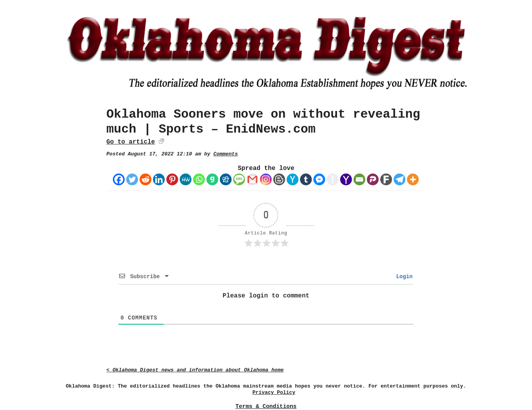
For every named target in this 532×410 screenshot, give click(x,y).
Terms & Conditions (266, 406)
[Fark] (386, 179)
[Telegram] (399, 179)
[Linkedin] (159, 179)
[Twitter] (132, 179)
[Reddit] (145, 179)
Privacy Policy (274, 392)
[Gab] (212, 179)
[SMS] (239, 179)
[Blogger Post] (279, 179)
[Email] (359, 179)
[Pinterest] (172, 179)
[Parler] (373, 179)
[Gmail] (252, 179)
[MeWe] (186, 179)
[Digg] (226, 179)
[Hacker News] (293, 179)
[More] (413, 179)
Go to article (131, 142)
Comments (226, 154)
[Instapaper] (333, 179)
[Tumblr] (306, 179)
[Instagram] (266, 179)
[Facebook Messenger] (319, 179)
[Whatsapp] (199, 179)
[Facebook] (119, 179)
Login (403, 277)
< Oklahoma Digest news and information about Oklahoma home (195, 370)
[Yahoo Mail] (346, 179)
